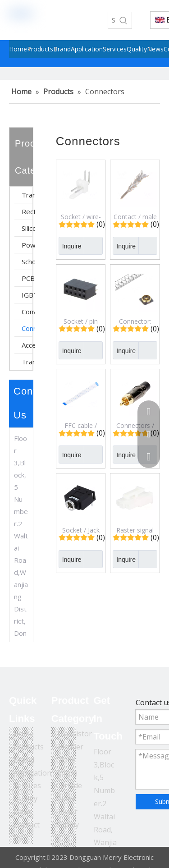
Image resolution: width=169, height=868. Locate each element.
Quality (25, 799)
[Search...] (112, 20)
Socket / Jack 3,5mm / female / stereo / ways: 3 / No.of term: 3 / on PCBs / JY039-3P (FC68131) (81, 530)
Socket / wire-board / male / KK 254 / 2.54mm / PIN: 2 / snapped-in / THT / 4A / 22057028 (81, 216)
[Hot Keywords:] (123, 20)
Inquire (70, 246)
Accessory (28, 345)
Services (27, 785)
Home (24, 734)
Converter (28, 312)
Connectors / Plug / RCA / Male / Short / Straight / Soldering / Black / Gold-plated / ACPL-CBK (135, 425)
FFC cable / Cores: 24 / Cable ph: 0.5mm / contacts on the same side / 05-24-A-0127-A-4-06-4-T (81, 425)
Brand (24, 760)
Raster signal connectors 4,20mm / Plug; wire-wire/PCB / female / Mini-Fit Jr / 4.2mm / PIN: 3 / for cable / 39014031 (135, 530)
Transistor (28, 195)
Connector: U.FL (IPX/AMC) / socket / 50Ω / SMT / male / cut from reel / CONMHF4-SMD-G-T (135, 321)
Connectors (28, 328)
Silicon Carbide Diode (28, 228)
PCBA (28, 278)
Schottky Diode (28, 262)
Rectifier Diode (28, 211)
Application (32, 773)
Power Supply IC (28, 245)
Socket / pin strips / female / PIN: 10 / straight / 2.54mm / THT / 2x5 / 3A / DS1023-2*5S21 (81, 321)
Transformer (28, 362)
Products (29, 747)
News (23, 812)
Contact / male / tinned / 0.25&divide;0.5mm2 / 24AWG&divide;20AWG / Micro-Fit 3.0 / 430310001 (135, 216)
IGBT (28, 295)
